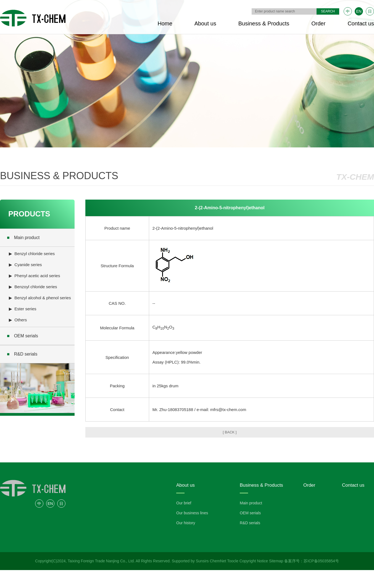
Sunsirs (202, 561)
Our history (186, 523)
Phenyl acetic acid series (37, 276)
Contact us (361, 23)
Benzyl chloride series (35, 254)
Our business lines (192, 513)
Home (165, 23)
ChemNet (218, 561)
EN (359, 11)
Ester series (25, 309)
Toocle (233, 561)
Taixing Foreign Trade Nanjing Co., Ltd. (101, 561)
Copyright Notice (254, 561)
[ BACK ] (230, 432)
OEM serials (23, 336)
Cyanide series (28, 265)
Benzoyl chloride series (36, 287)
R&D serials (22, 354)
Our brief (184, 503)
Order (318, 23)
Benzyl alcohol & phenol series (43, 298)
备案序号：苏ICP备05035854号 (312, 561)
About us (205, 23)
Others (21, 320)
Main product (23, 238)
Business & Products (264, 23)
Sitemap (276, 561)
